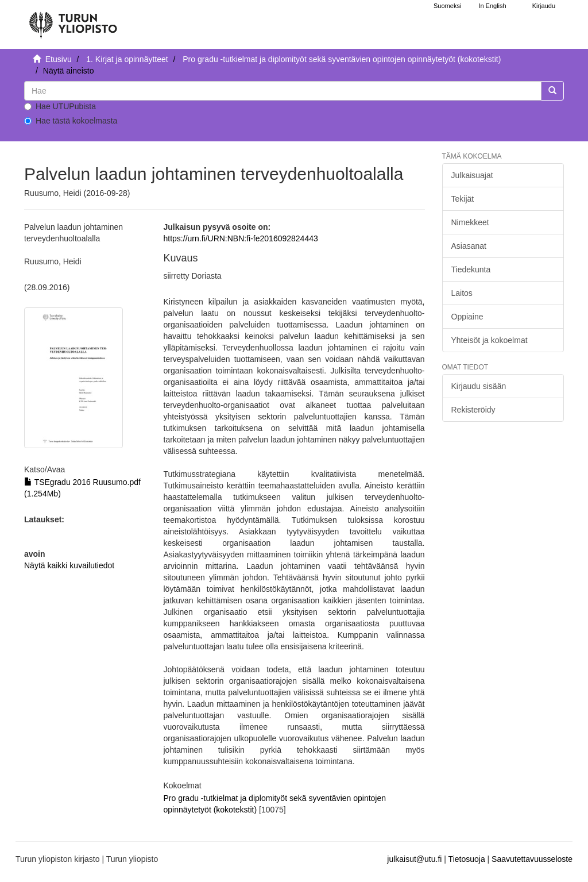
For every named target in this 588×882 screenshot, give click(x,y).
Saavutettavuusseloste (532, 859)
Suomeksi (447, 6)
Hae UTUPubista (60, 106)
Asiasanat (469, 246)
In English (492, 6)
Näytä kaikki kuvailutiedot (69, 565)
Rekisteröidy (473, 410)
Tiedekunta (471, 269)
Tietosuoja (467, 859)
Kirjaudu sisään (479, 386)
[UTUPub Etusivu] (73, 20)
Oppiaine (467, 317)
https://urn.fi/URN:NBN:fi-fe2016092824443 (241, 238)
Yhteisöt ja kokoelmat (490, 340)
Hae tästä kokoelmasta (71, 121)
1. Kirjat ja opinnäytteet (127, 59)
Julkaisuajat (472, 175)
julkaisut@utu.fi (414, 859)
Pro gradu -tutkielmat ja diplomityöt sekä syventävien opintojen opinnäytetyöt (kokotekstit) (342, 59)
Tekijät (463, 199)
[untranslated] (283, 91)
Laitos (462, 293)
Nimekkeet (470, 222)
